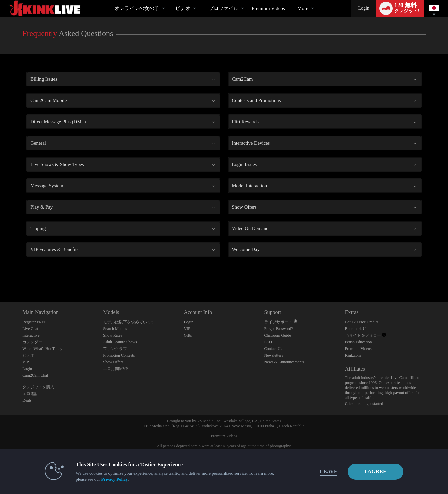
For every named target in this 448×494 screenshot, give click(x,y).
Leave (317, 472)
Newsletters (274, 355)
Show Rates (112, 335)
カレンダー (32, 342)
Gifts (188, 335)
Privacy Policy (103, 479)
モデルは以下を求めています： (131, 322)
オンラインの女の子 (137, 8)
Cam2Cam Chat (35, 375)
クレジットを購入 (38, 387)
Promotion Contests (119, 355)
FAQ (268, 342)
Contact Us (273, 349)
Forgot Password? (279, 329)
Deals (27, 400)
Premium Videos (358, 349)
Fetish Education (359, 342)
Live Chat (30, 329)
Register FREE (34, 322)
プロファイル (224, 8)
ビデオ (183, 8)
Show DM (0, 277)
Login (364, 8)
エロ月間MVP (115, 369)
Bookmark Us (356, 329)
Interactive (31, 335)
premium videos (268, 8)
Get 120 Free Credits (362, 322)
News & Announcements (284, 362)
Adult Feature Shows (120, 342)
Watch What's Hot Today (42, 349)
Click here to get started (364, 404)
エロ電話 (30, 394)
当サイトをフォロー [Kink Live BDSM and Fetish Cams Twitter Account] (366, 335)
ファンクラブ (115, 349)
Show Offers (113, 362)
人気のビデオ (169, 0)
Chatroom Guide (278, 335)
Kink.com (353, 355)
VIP (25, 362)
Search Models (115, 329)
